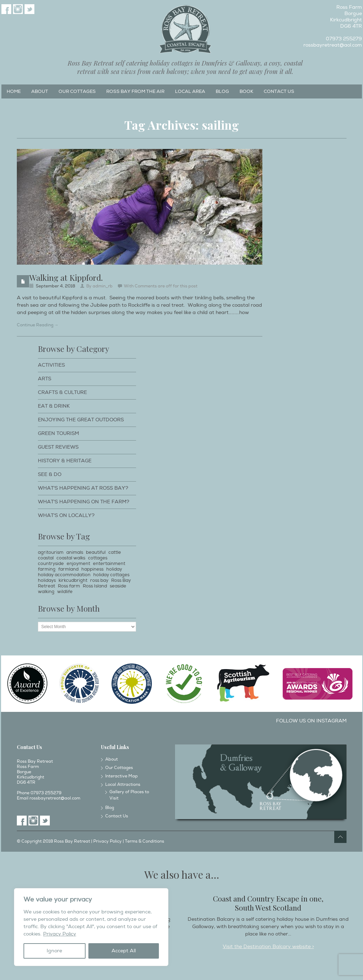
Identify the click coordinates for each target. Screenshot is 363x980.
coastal (46, 558)
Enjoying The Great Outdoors (81, 420)
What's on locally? (66, 515)
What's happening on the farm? (84, 502)
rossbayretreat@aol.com (333, 45)
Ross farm (69, 586)
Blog (222, 91)
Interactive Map (122, 776)
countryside (51, 564)
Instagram (18, 9)
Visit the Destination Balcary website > (268, 947)
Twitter (29, 9)
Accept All (124, 951)
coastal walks (71, 558)
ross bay (99, 580)
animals (75, 552)
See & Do (50, 474)
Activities (51, 365)
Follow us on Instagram (311, 721)
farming (47, 569)
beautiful (96, 552)
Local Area (190, 91)
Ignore (54, 951)
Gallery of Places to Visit (129, 795)
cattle (115, 552)
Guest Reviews (58, 447)
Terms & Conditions (144, 841)
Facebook (6, 9)
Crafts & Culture (62, 392)
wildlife (65, 592)
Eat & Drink (54, 406)
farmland (68, 569)
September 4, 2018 (55, 286)
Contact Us (279, 91)
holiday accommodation (64, 575)
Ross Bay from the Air (135, 91)
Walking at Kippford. (66, 277)
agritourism (51, 552)
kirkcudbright (73, 580)
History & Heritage (65, 461)
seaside (118, 586)
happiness (92, 569)
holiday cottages (111, 575)
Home (14, 91)
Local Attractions (123, 785)
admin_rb (103, 286)
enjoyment (78, 564)
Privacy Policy (60, 934)
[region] (91, 927)
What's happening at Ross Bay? (83, 488)
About (40, 91)
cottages (98, 558)
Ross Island (95, 586)
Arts (45, 379)
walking (46, 592)
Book (246, 91)
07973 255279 (344, 39)
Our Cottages (77, 91)
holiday (114, 569)
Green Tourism (58, 433)
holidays (47, 580)
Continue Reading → (38, 325)
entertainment (109, 564)
